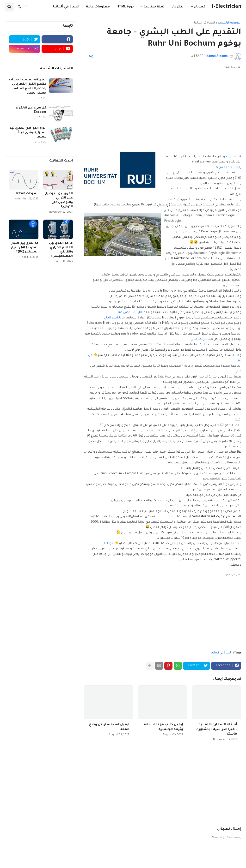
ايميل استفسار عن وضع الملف (109, 727)
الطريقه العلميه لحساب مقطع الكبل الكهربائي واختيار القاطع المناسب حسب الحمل (28, 87)
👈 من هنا (112, 544)
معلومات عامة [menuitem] (98, 7)
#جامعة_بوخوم (231, 157)
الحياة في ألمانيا (204, 23)
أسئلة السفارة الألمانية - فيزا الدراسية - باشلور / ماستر (217, 729)
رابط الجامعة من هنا (227, 168)
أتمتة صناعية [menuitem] (154, 7)
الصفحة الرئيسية (230, 23)
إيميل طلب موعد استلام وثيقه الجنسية (163, 727)
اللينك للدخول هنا (130, 312)
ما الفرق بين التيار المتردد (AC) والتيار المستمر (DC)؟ (25, 248)
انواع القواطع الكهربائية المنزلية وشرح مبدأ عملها (28, 133)
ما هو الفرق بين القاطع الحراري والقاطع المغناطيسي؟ (61, 250)
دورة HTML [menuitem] (125, 7)
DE (26, 7)
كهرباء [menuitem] (200, 7)
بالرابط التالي (199, 339)
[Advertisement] (163, 104)
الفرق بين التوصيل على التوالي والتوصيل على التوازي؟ (59, 200)
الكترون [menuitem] (178, 7)
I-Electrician (227, 7)
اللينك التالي (112, 318)
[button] (19, 7)
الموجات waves (27, 194)
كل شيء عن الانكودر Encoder (31, 110)
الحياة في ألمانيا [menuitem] (66, 7)
